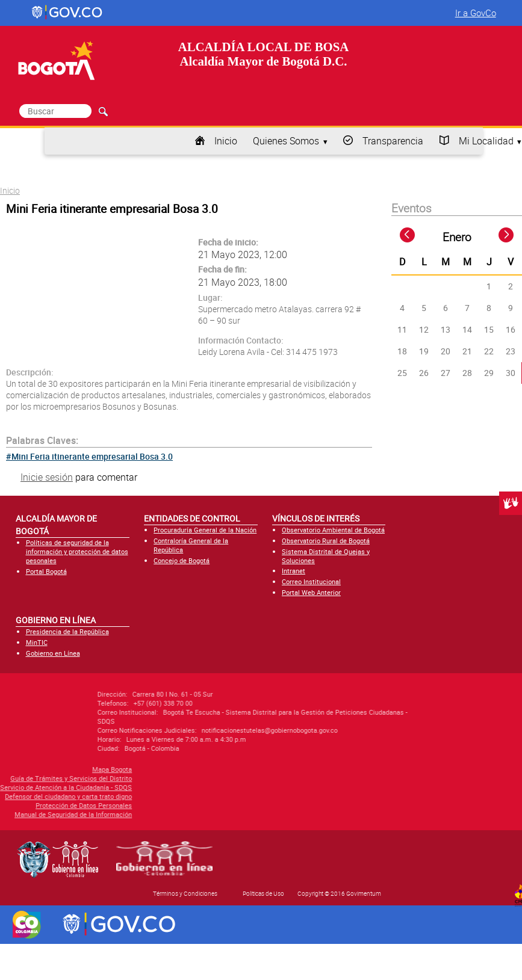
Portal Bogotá (46, 571)
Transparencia (393, 141)
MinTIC (37, 642)
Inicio (226, 141)
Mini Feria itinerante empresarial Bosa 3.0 (92, 456)
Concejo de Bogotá (182, 560)
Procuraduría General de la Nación (205, 530)
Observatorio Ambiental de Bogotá (333, 530)
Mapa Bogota (54, 769)
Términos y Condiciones (185, 893)
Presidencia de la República (67, 631)
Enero (457, 237)
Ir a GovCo (476, 13)
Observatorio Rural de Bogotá (326, 541)
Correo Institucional (311, 581)
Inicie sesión (47, 477)
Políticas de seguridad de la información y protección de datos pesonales (77, 551)
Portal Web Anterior (311, 592)
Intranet (294, 571)
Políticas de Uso (263, 893)
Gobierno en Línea (53, 653)
